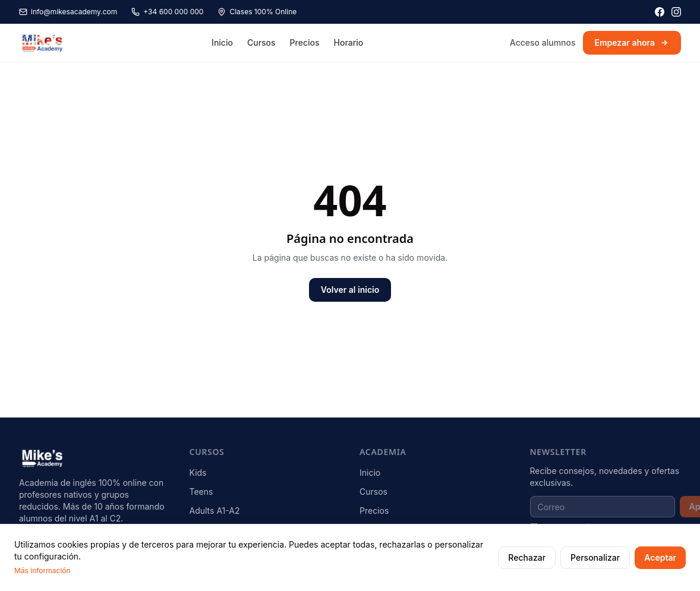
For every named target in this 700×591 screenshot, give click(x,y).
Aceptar (660, 557)
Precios (305, 42)
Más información (42, 571)
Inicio (222, 42)
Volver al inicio (350, 290)
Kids (198, 473)
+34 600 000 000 (167, 12)
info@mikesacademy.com (68, 12)
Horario (349, 42)
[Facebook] (660, 12)
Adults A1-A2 (215, 511)
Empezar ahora (632, 42)
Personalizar (595, 557)
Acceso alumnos (543, 42)
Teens (201, 492)
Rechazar (527, 557)
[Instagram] (676, 12)
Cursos (261, 42)
